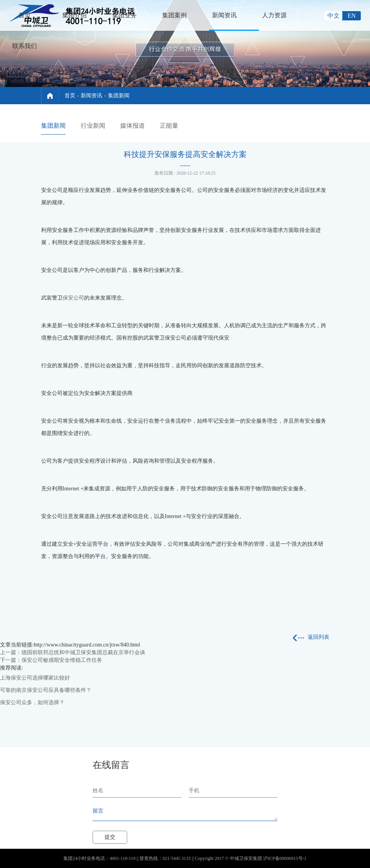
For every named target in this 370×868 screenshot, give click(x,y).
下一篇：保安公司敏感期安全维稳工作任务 (51, 660)
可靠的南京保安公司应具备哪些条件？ (46, 690)
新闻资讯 (224, 15)
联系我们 (25, 46)
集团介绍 (75, 15)
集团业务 (124, 15)
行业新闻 (93, 126)
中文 (333, 16)
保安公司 (73, 298)
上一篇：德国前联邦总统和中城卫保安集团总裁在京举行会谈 (73, 652)
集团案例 (174, 15)
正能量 (169, 126)
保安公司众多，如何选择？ (32, 702)
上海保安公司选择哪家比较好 (35, 678)
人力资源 (274, 15)
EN (352, 16)
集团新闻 (119, 96)
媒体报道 (133, 126)
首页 (25, 15)
